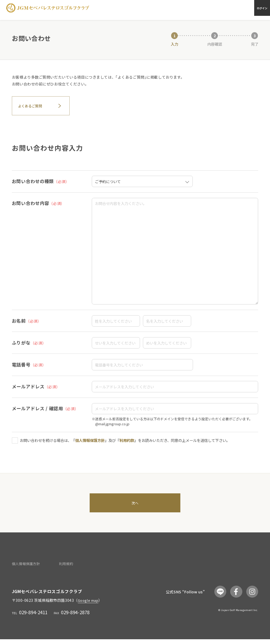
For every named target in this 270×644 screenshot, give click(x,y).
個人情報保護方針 (90, 442)
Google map (90, 605)
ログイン (259, 10)
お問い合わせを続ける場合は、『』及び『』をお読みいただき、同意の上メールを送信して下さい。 (125, 442)
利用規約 (63, 569)
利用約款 (127, 442)
